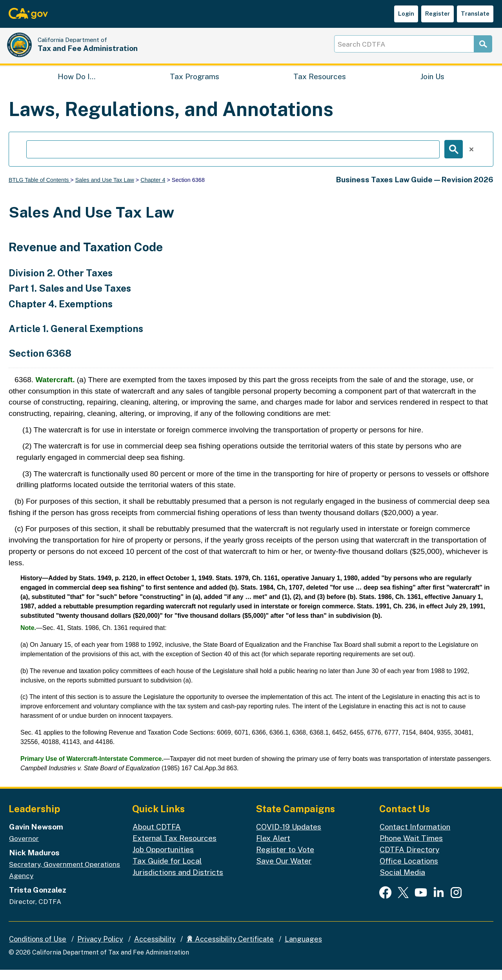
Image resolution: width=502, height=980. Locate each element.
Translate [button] (475, 14)
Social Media (402, 882)
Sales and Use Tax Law (105, 190)
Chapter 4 (153, 190)
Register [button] (437, 14)
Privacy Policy (100, 949)
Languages (303, 949)
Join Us (432, 85)
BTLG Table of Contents (39, 190)
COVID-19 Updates (289, 837)
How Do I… (76, 85)
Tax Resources (320, 85)
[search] (233, 160)
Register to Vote (285, 860)
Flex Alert (273, 848)
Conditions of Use (38, 949)
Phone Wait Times (411, 848)
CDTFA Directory (409, 860)
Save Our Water (284, 871)
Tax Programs (195, 85)
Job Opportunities (163, 860)
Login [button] (406, 14)
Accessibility (155, 949)
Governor (24, 849)
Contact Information (415, 837)
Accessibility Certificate (230, 949)
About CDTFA (157, 837)
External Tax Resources (175, 848)
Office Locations (409, 871)
